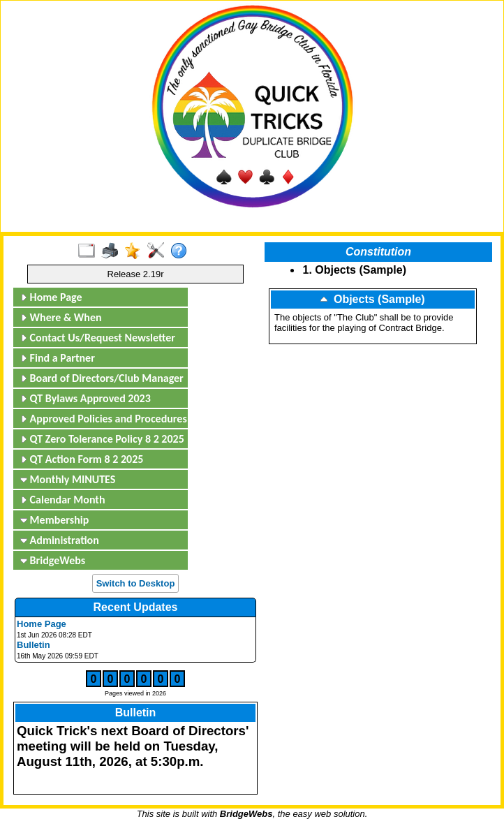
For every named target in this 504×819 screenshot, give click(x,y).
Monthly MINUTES (68, 479)
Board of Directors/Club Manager (102, 378)
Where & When (61, 317)
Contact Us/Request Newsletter (98, 338)
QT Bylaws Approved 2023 (86, 398)
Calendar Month (63, 500)
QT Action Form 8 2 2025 (82, 459)
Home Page (51, 297)
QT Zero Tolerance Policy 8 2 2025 (102, 439)
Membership (54, 520)
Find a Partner (58, 358)
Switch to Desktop (136, 583)
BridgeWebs (53, 560)
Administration (60, 540)
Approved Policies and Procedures (103, 419)
